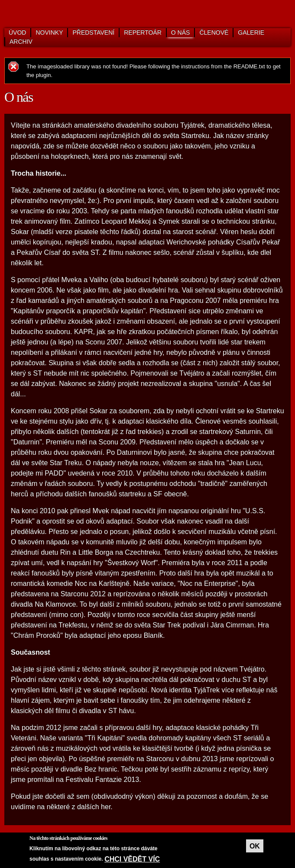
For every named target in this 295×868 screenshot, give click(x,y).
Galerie (251, 32)
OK (255, 846)
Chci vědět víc (132, 859)
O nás (181, 32)
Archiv (21, 42)
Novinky (49, 32)
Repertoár (143, 32)
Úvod (17, 32)
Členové (214, 32)
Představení (93, 32)
